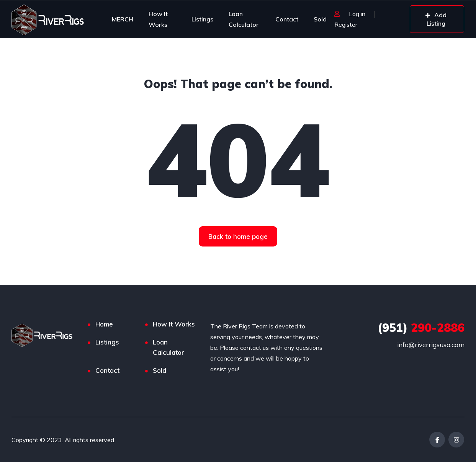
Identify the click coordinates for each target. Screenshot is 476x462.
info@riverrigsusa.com (431, 345)
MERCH (123, 19)
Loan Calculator (244, 19)
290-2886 (421, 328)
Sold (320, 19)
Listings (202, 19)
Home (104, 324)
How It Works (158, 19)
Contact (287, 19)
